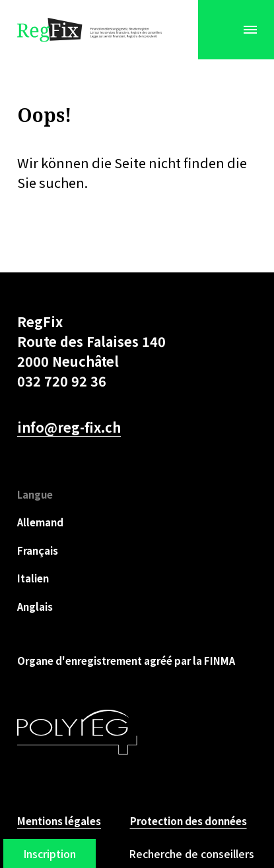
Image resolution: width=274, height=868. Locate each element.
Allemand (40, 522)
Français (38, 550)
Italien (33, 578)
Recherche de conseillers (191, 853)
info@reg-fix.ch (69, 427)
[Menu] (250, 30)
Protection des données (188, 821)
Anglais (35, 606)
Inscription (50, 853)
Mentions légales (59, 821)
